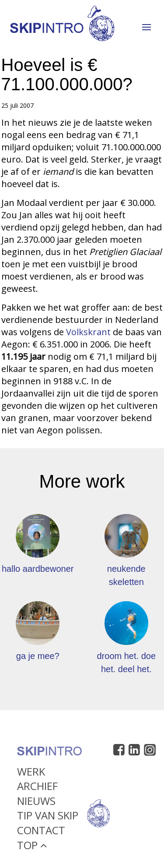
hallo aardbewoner (38, 569)
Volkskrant (89, 332)
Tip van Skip (48, 817)
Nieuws (36, 802)
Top (32, 847)
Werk (31, 773)
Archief (37, 788)
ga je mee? (38, 656)
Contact (41, 832)
